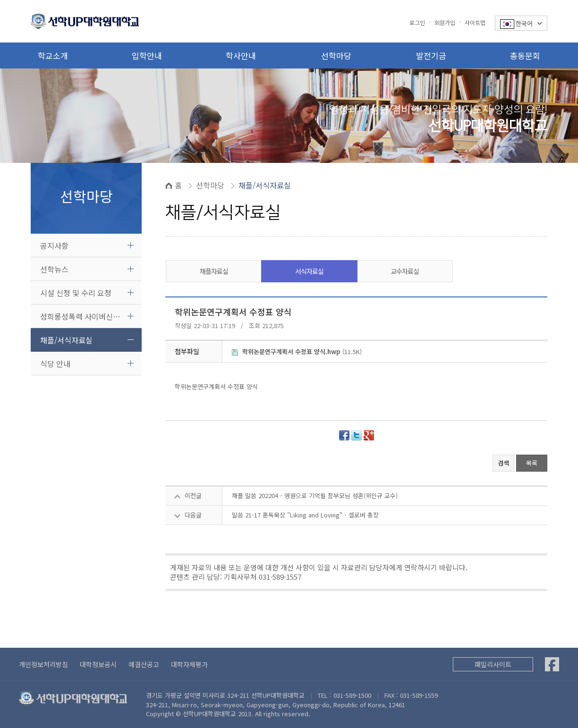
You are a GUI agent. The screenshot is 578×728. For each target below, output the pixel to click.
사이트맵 (475, 22)
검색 (503, 463)
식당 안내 (55, 364)
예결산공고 (144, 664)
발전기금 (431, 55)
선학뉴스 (54, 269)
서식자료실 (309, 271)
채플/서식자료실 (66, 340)
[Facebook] (552, 664)
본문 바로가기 (0, 0)
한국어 (521, 24)
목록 (532, 463)
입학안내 (147, 55)
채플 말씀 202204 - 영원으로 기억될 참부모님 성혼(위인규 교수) (315, 495)
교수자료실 (405, 271)
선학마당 (336, 55)
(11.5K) (297, 351)
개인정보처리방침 (43, 664)
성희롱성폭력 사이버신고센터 (87, 316)
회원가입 (445, 22)
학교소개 (53, 55)
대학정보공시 (98, 664)
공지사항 (54, 245)
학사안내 (241, 55)
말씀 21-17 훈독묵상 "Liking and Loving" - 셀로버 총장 (305, 515)
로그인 (417, 22)
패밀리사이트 (493, 664)
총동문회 (525, 55)
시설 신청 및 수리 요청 (76, 293)
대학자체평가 (189, 664)
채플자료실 (214, 271)
